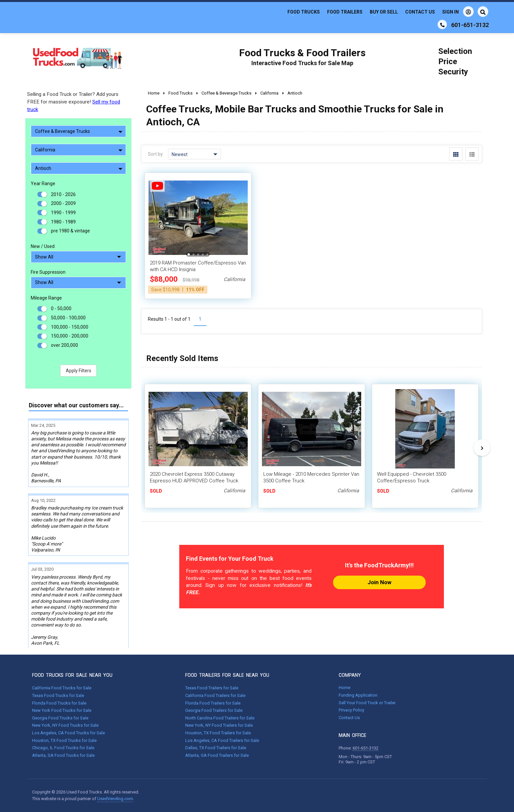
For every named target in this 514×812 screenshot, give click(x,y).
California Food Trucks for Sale (62, 688)
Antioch (79, 168)
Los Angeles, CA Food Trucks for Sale (68, 733)
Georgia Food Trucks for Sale (60, 718)
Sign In (458, 12)
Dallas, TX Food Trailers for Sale (216, 748)
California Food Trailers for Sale (215, 695)
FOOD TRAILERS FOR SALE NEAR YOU (227, 675)
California (79, 150)
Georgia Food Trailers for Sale (214, 710)
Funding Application (358, 695)
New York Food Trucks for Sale (62, 710)
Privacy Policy (351, 710)
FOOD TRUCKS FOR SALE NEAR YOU (72, 675)
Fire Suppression (48, 272)
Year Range (43, 183)
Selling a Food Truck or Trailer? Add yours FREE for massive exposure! (74, 102)
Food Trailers (345, 12)
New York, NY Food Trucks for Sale (65, 725)
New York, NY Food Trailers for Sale (219, 725)
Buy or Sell (384, 12)
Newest (194, 154)
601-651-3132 (365, 748)
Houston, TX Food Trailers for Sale (218, 733)
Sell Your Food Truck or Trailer (367, 703)
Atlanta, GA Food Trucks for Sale (63, 755)
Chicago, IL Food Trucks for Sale (63, 748)
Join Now (379, 582)
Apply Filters (79, 371)
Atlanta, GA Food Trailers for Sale (217, 755)
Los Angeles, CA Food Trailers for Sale (222, 740)
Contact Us (420, 12)
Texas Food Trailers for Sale (212, 688)
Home (344, 688)
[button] (189, 254)
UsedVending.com (115, 799)
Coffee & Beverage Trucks (79, 131)
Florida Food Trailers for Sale (213, 703)
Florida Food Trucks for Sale (59, 703)
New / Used (43, 246)
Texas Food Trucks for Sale (58, 695)
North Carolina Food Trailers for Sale (220, 718)
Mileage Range (46, 298)
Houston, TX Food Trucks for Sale (64, 740)
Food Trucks (304, 12)
